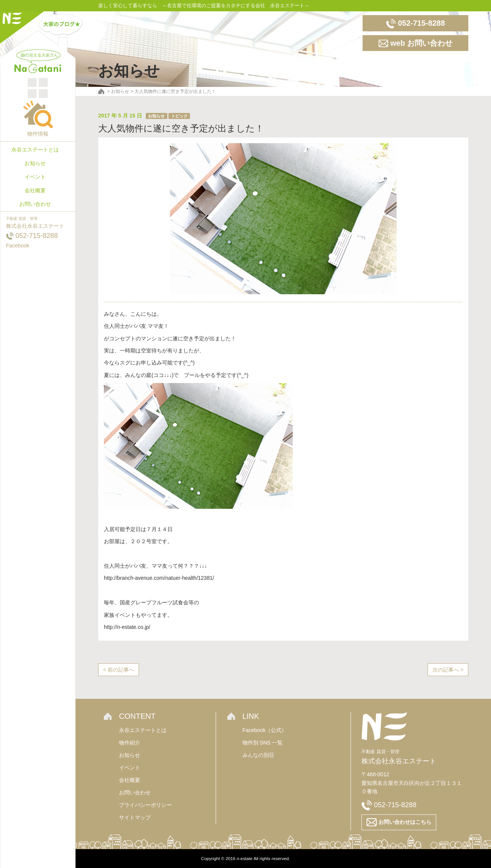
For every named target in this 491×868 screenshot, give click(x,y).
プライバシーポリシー (145, 805)
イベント (35, 177)
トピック (179, 116)
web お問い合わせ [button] (415, 43)
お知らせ (35, 163)
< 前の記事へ (119, 670)
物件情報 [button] (38, 118)
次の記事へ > (448, 670)
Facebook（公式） (265, 730)
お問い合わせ (35, 204)
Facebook (18, 246)
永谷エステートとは (35, 150)
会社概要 (35, 190)
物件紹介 (130, 743)
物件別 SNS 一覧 (263, 743)
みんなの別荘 (258, 755)
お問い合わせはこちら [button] (399, 822)
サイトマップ (135, 817)
